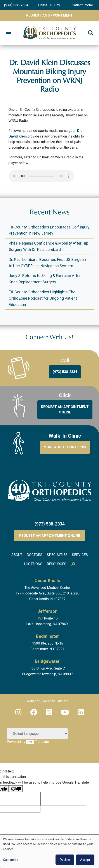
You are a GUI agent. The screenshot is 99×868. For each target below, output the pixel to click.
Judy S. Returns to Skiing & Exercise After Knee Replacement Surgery (45, 279)
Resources (56, 564)
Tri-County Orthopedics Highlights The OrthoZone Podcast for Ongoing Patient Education (43, 298)
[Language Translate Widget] (37, 734)
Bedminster (47, 636)
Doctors (35, 555)
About (17, 555)
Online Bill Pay (49, 5)
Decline (65, 860)
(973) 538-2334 (16, 5)
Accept (85, 860)
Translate (38, 742)
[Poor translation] (16, 789)
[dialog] (49, 851)
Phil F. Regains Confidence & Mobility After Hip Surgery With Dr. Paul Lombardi (49, 246)
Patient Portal (82, 5)
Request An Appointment (49, 15)
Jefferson (47, 611)
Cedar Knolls (47, 581)
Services (80, 555)
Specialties (57, 555)
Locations (33, 564)
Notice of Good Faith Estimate (48, 701)
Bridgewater (47, 661)
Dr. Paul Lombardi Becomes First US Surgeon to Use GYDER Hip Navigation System (47, 263)
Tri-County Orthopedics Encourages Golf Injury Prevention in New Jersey (49, 230)
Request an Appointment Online (50, 536)
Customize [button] (11, 860)
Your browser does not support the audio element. (41, 176)
